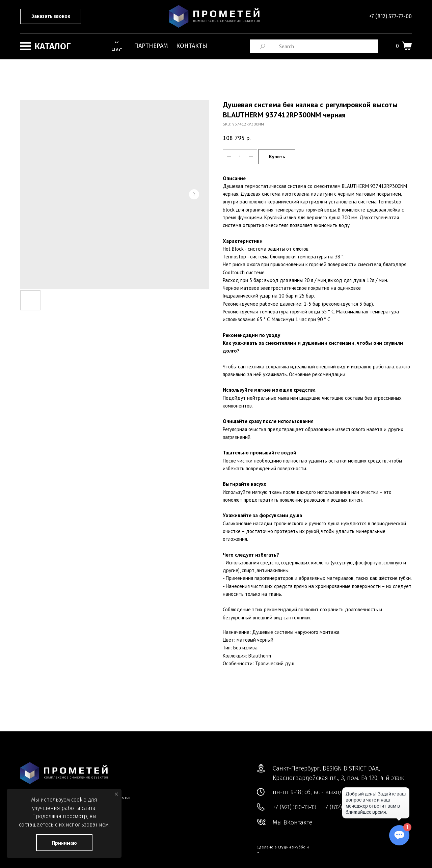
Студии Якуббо (292, 847)
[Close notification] (116, 794)
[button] (51, 16)
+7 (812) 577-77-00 (390, 16)
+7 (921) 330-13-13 (294, 807)
